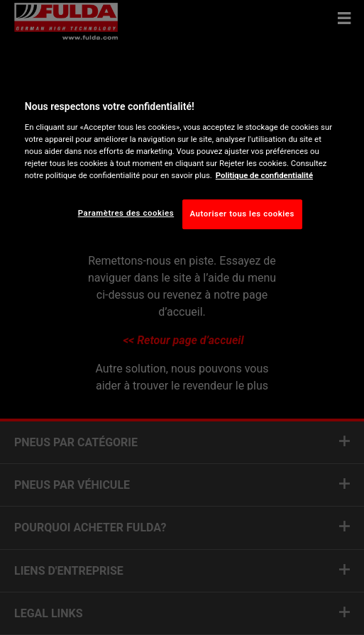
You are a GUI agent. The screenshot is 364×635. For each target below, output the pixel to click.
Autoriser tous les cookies (242, 214)
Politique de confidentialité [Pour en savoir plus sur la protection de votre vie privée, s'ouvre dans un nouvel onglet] (264, 175)
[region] (182, 161)
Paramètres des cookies (126, 213)
